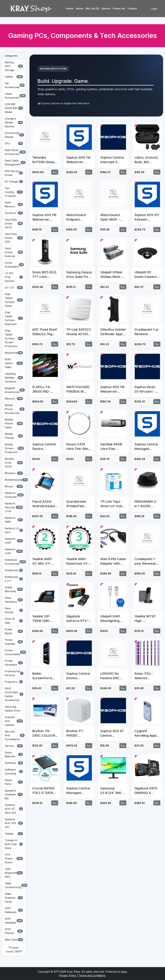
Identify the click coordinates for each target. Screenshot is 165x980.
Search (106, 8)
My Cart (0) (92, 8)
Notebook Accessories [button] (14, 562)
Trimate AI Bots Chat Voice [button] (14, 844)
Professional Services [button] (14, 673)
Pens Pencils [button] (14, 610)
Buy (55, 172)
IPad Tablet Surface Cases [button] (14, 300)
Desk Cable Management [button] (14, 162)
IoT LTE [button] (14, 288)
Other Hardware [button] (14, 600)
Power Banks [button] (14, 631)
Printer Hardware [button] (14, 663)
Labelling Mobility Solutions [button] (14, 378)
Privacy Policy (68, 975)
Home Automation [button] (14, 265)
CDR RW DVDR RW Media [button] (14, 108)
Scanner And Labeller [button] (14, 721)
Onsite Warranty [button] (14, 589)
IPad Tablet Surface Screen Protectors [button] (14, 338)
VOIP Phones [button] (14, 931)
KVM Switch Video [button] (14, 363)
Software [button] (14, 763)
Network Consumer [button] (14, 495)
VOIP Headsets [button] (14, 921)
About (80, 8)
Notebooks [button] (14, 570)
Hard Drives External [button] (14, 252)
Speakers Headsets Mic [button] (14, 794)
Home (70, 8)
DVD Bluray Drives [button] (14, 173)
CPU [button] (14, 143)
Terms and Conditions (92, 975)
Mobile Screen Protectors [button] (14, 448)
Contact (132, 8)
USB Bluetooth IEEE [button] (14, 873)
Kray (124, 972)
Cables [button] (14, 77)
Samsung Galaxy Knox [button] (12, 709)
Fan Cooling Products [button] (14, 192)
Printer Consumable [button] (14, 652)
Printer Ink (119, 8)
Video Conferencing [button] (14, 885)
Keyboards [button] (14, 353)
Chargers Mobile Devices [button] (14, 122)
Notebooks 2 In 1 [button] (14, 579)
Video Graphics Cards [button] (14, 898)
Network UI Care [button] (14, 530)
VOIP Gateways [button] (14, 910)
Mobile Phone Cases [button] (14, 423)
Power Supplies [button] (14, 642)
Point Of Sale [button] (14, 621)
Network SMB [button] (14, 520)
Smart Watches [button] (14, 754)
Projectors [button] (14, 682)
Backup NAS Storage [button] (14, 66)
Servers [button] (14, 746)
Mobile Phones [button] (14, 436)
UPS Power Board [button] (14, 858)
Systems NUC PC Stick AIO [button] (14, 809)
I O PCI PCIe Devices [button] (14, 277)
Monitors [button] (14, 473)
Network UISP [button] (14, 541)
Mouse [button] (14, 486)
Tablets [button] (14, 834)
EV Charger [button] (14, 182)
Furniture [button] (14, 213)
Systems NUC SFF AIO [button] (14, 823)
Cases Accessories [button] (14, 96)
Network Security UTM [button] (14, 507)
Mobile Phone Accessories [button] (14, 409)
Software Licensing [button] (14, 772)
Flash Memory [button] (14, 204)
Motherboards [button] (14, 480)
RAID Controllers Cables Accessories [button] (14, 694)
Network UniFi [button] (14, 551)
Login (154, 9)
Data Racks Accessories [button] (14, 152)
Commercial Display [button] (14, 135)
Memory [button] (14, 399)
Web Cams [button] (14, 940)
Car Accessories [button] (14, 85)
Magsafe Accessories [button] (14, 390)
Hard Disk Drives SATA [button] (14, 223)
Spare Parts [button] (14, 782)
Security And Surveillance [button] (14, 735)
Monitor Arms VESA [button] (14, 463)
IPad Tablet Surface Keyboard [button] (14, 318)
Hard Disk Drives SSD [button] (14, 238)
